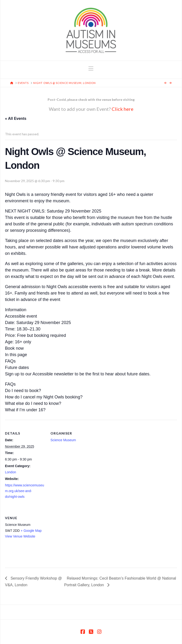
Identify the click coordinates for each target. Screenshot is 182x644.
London (11, 472)
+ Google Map (31, 531)
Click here (123, 109)
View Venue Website (20, 536)
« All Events (16, 119)
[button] (91, 68)
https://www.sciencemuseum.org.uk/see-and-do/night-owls (25, 491)
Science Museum (63, 440)
